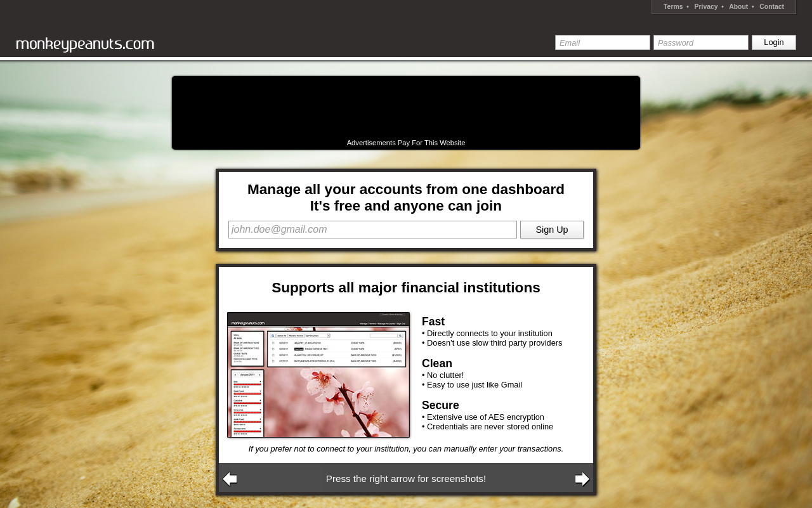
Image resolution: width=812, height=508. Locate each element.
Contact (772, 7)
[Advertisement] (406, 108)
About (738, 7)
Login (774, 42)
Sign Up (552, 230)
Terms (673, 7)
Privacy (706, 7)
